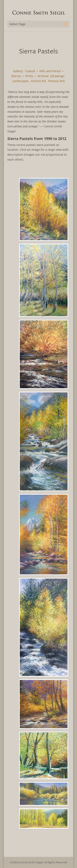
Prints (29, 76)
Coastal (30, 71)
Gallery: (18, 71)
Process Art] (56, 81)
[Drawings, (58, 76)
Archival (43, 76)
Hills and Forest (50, 71)
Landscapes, (21, 81)
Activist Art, (39, 81)
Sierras (16, 76)
